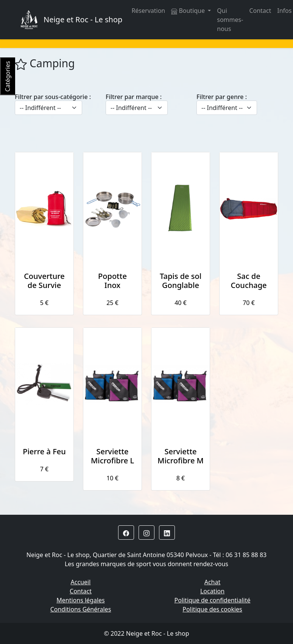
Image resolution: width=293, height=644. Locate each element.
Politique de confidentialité (212, 600)
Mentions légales (81, 600)
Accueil (81, 582)
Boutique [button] (189, 11)
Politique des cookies (212, 609)
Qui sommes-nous (230, 20)
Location (212, 591)
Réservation (148, 11)
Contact (260, 11)
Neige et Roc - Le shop (83, 19)
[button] (126, 533)
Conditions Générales (81, 609)
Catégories (8, 77)
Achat (213, 582)
